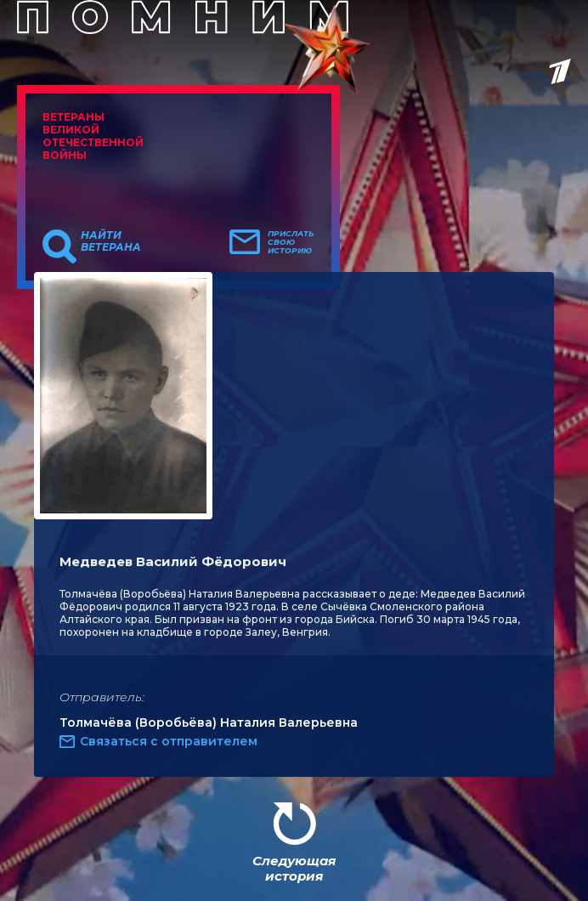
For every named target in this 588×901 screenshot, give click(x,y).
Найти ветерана (111, 241)
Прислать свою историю (291, 242)
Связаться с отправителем (169, 741)
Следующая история (294, 868)
